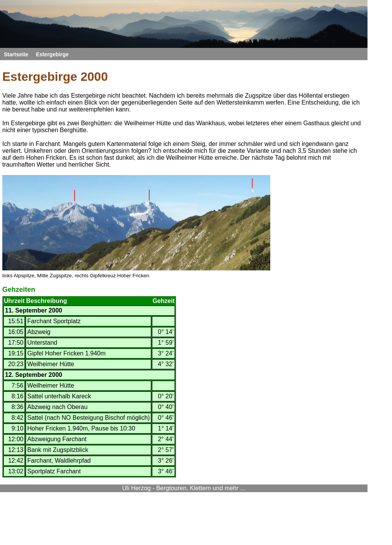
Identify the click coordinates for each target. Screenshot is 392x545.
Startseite (16, 54)
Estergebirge (52, 54)
